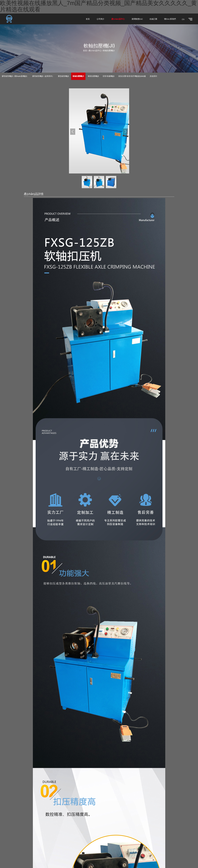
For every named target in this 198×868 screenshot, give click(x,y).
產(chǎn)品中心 (118, 19)
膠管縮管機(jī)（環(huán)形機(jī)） (15, 76)
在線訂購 (153, 19)
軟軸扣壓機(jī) (109, 51)
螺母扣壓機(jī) (93, 76)
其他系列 (153, 76)
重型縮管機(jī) (63, 76)
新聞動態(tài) (137, 19)
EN (183, 19)
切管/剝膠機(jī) (108, 76)
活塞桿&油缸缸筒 (168, 76)
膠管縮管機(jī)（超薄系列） (43, 76)
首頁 (88, 19)
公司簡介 (101, 19)
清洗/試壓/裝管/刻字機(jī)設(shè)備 (132, 76)
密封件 (181, 76)
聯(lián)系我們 (170, 19)
